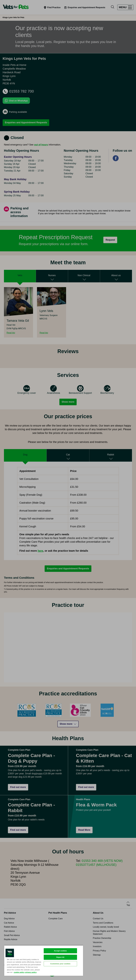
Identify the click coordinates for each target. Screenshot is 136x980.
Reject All (60, 957)
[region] (44, 960)
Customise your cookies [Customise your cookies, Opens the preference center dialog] (60, 964)
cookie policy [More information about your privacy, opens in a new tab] (19, 972)
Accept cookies (60, 951)
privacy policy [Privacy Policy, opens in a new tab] (31, 972)
